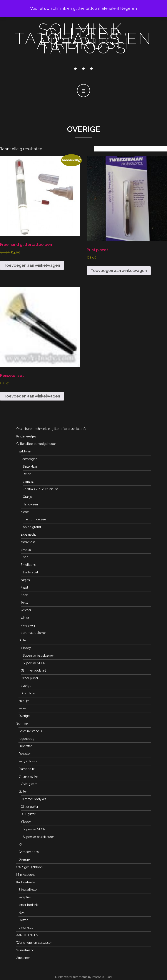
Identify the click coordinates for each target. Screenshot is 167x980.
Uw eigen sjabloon (29, 867)
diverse (26, 550)
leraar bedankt (28, 905)
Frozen (23, 920)
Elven (24, 557)
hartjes (25, 580)
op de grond (32, 527)
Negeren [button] (129, 8)
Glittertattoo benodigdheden (36, 444)
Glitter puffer (29, 678)
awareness (28, 542)
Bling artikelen (28, 890)
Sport (24, 595)
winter (25, 618)
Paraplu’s (25, 897)
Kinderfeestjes (26, 436)
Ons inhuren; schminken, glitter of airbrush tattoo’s (51, 429)
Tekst (24, 603)
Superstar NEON (34, 663)
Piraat (24, 588)
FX (20, 844)
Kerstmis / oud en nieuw (40, 489)
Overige (24, 716)
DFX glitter (28, 693)
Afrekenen (23, 958)
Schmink (22, 723)
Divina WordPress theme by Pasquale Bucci (84, 977)
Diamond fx (27, 769)
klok (21, 912)
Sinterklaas (30, 467)
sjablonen (25, 451)
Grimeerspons (29, 852)
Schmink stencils (30, 731)
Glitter (23, 640)
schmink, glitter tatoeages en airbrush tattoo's (84, 38)
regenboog (27, 739)
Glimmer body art (33, 670)
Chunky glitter (28, 776)
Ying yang (28, 625)
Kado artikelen (26, 882)
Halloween (30, 504)
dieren (25, 512)
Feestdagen (29, 459)
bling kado (26, 927)
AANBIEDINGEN (27, 935)
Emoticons (28, 565)
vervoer (26, 610)
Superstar (25, 746)
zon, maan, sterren (34, 633)
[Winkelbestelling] (130, 149)
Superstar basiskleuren (39, 656)
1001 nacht (28, 535)
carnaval (29, 482)
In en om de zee (34, 519)
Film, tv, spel (29, 572)
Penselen (25, 754)
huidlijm (24, 701)
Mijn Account (25, 875)
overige (26, 686)
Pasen (27, 474)
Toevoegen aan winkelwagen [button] (32, 265)
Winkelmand (25, 950)
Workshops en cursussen (34, 943)
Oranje (27, 497)
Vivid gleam (29, 784)
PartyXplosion (28, 761)
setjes (23, 708)
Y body (26, 648)
